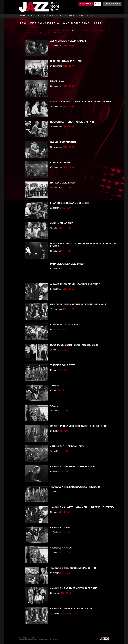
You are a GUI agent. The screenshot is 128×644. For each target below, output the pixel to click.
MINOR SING (57, 81)
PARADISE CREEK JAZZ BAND (67, 264)
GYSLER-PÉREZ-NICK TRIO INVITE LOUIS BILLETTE (78, 426)
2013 (57, 33)
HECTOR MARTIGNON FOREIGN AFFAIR (72, 122)
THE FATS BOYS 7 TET (62, 365)
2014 (48, 33)
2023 (57, 30)
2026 (29, 30)
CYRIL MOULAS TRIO (62, 223)
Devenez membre (112, 4)
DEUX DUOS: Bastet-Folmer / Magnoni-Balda (74, 345)
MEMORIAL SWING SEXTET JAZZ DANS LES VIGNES (79, 304)
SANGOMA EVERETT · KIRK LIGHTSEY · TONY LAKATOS (81, 102)
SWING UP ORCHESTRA (63, 142)
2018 (103, 30)
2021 (76, 30)
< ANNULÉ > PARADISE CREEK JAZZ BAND (74, 588)
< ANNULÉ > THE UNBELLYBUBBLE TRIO (73, 467)
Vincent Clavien (32, 640)
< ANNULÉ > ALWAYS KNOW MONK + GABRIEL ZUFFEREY (82, 507)
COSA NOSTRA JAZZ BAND (65, 325)
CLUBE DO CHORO (61, 162)
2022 (66, 30)
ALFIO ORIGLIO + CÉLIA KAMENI (68, 41)
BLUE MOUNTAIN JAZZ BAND (66, 61)
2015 (39, 33)
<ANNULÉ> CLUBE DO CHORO (67, 446)
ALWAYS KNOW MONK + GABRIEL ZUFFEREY (75, 284)
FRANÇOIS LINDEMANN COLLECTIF (70, 203)
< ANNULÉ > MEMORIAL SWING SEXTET (72, 609)
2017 (113, 30)
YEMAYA (55, 386)
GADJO (54, 406)
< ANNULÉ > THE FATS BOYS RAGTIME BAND (75, 487)
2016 (29, 33)
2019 (94, 30)
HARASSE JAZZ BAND (62, 183)
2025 (39, 30)
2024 (48, 30)
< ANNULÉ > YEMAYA (62, 527)
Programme (85, 4)
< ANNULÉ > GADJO (61, 548)
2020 (85, 30)
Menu (98, 4)
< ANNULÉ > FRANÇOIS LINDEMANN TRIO (73, 568)
